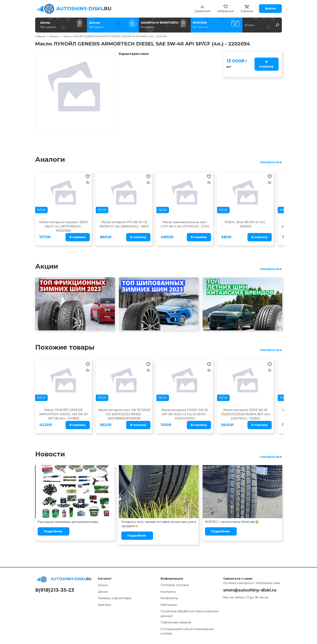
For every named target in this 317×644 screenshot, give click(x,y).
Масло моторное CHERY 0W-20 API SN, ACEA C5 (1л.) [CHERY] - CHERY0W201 (185, 414)
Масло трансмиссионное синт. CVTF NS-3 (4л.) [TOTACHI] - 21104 (185, 224)
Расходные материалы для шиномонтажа (68, 522)
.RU (84, 9)
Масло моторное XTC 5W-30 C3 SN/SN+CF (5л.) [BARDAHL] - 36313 (124, 224)
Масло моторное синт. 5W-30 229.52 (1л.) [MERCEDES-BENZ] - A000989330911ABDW (124, 414)
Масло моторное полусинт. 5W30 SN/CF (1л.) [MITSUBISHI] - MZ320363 (64, 226)
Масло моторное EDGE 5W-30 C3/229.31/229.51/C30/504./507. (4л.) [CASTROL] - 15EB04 (246, 414)
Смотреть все (271, 162)
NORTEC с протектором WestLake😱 (232, 522)
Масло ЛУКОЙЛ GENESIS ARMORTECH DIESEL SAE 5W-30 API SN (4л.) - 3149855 (63, 414)
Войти (270, 8)
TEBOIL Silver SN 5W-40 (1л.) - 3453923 (246, 224)
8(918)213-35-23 (55, 590)
